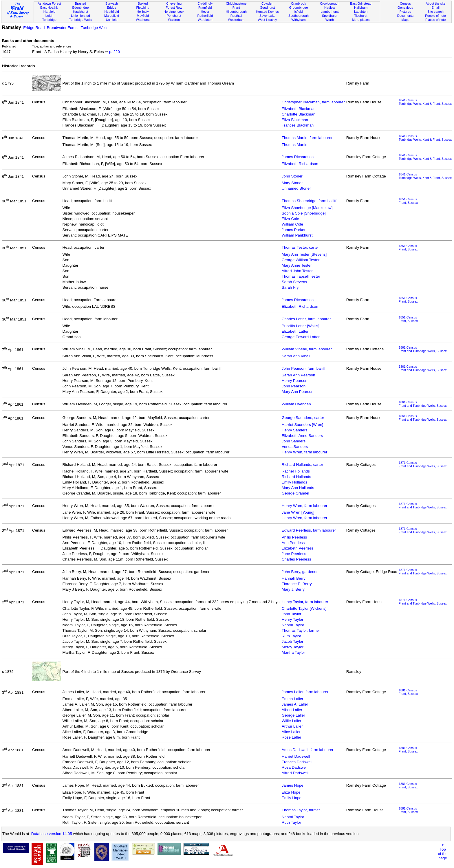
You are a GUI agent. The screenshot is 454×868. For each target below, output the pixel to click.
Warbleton (205, 20)
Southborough (299, 16)
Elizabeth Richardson (300, 164)
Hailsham (361, 8)
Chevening (174, 3)
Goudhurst (267, 8)
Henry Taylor (293, 619)
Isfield (298, 12)
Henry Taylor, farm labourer (305, 602)
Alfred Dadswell (295, 773)
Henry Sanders (295, 430)
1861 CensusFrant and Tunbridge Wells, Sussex (423, 349)
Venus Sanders (295, 447)
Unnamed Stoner (296, 188)
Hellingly (143, 12)
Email (435, 8)
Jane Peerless (294, 554)
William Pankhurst (297, 235)
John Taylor (292, 614)
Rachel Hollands (296, 471)
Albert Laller (292, 710)
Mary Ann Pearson (298, 392)
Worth (330, 20)
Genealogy (405, 8)
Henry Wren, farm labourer (305, 452)
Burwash (112, 3)
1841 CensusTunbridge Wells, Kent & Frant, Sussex (425, 102)
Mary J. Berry (293, 589)
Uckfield (112, 20)
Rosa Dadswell (295, 767)
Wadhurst (143, 20)
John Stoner (292, 176)
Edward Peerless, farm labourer (309, 530)
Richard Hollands (296, 477)
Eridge (112, 8)
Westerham (236, 20)
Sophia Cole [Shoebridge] (304, 213)
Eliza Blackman (295, 120)
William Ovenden (296, 404)
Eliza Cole (290, 219)
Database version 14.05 (52, 834)
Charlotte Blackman (299, 114)
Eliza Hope (291, 792)
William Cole (292, 224)
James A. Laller (295, 704)
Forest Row (174, 8)
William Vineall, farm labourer (307, 349)
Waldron (174, 20)
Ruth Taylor (291, 636)
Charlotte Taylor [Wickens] (304, 608)
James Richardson (298, 157)
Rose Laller (291, 737)
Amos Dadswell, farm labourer (308, 750)
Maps (405, 20)
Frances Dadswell (297, 762)
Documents (405, 16)
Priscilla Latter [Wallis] (301, 326)
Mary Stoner (292, 183)
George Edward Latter (301, 337)
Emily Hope (292, 798)
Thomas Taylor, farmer (301, 630)
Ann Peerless (293, 543)
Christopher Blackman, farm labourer (313, 102)
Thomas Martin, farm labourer (307, 138)
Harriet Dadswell (296, 756)
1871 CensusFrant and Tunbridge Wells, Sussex (423, 464)
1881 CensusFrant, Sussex (408, 692)
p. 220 (115, 52)
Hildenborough (236, 12)
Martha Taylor (293, 652)
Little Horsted (80, 16)
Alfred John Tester (297, 271)
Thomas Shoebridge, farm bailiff (309, 201)
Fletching (143, 8)
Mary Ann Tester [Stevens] (304, 254)
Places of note (435, 20)
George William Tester (301, 260)
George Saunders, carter (303, 418)
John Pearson (294, 386)
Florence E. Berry (297, 584)
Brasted (80, 3)
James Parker (294, 230)
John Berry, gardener (300, 572)
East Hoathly (49, 8)
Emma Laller (293, 699)
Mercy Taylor (293, 647)
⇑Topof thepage (443, 851)
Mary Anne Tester (297, 265)
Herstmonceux (174, 12)
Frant (236, 8)
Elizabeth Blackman (299, 109)
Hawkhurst (80, 12)
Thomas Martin (295, 145)
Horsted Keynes (267, 12)
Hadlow (330, 8)
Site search (435, 12)
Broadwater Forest (63, 28)
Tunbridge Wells (80, 20)
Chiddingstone (236, 3)
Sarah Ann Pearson (299, 375)
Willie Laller (292, 721)
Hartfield (49, 12)
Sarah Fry (290, 287)
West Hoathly (267, 20)
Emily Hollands (294, 482)
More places (361, 20)
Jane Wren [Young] (298, 512)
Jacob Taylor (293, 641)
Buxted (143, 3)
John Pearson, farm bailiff (304, 368)
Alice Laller (291, 732)
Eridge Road (34, 28)
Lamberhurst (329, 12)
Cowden (267, 3)
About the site (435, 3)
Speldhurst (330, 16)
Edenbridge (81, 8)
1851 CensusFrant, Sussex (408, 201)
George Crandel (295, 493)
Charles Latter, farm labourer (306, 319)
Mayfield (143, 16)
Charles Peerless (296, 559)
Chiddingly (205, 3)
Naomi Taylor (293, 625)
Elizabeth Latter (295, 331)
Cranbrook (299, 3)
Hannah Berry (294, 578)
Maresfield (112, 16)
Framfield (205, 8)
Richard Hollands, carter (302, 465)
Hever (205, 12)
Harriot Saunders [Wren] (302, 425)
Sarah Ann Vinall (296, 356)
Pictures (405, 12)
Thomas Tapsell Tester (301, 276)
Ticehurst (361, 16)
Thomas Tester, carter (300, 247)
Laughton (361, 12)
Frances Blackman (298, 125)
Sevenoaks (267, 16)
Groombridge (299, 8)
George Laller (293, 715)
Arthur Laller (292, 726)
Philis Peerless (294, 537)
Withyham (298, 20)
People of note (435, 16)
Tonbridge (49, 20)
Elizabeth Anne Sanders (302, 436)
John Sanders (294, 441)
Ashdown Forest (49, 3)
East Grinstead (361, 3)
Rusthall (236, 16)
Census (405, 3)
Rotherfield (205, 16)
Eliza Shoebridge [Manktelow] (307, 208)
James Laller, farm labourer (305, 692)
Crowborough (330, 3)
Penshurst (174, 16)
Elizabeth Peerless (298, 548)
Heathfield (112, 12)
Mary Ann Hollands (298, 488)
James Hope (293, 785)
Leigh (49, 16)
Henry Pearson (295, 381)
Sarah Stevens (294, 282)
